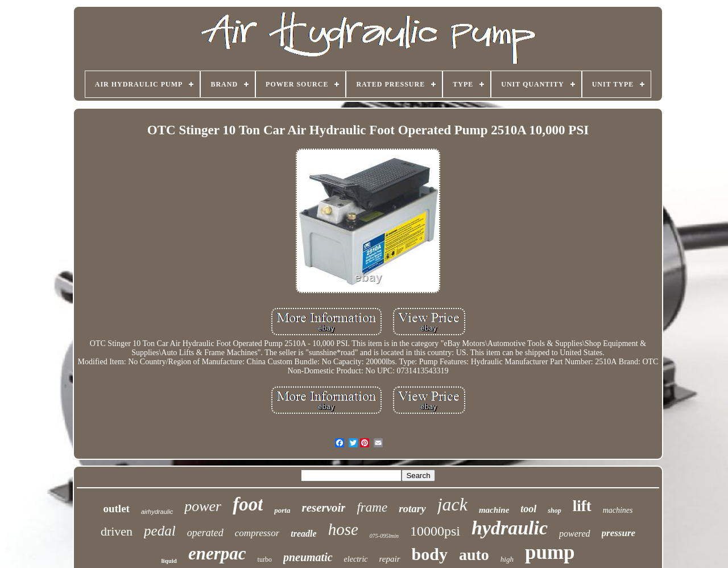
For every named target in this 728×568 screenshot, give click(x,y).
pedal (160, 531)
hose (343, 529)
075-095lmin (384, 536)
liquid (169, 561)
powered (575, 534)
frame (372, 507)
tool (528, 509)
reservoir (323, 508)
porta (282, 510)
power (203, 506)
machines (618, 510)
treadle (303, 534)
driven (117, 531)
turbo (265, 559)
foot (248, 504)
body (430, 554)
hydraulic (510, 528)
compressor (257, 533)
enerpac (217, 553)
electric (356, 559)
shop (554, 511)
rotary (412, 509)
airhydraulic (157, 512)
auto (474, 555)
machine (494, 510)
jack (452, 504)
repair (390, 559)
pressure (619, 533)
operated (205, 533)
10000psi (435, 531)
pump (550, 552)
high (507, 559)
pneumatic (308, 557)
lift (582, 506)
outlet (116, 509)
